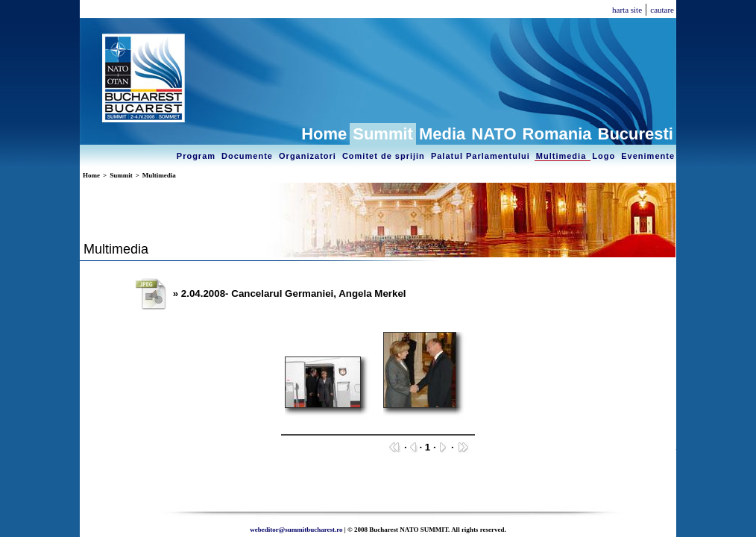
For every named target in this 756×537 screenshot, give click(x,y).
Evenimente (648, 156)
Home (324, 134)
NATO (494, 134)
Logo (605, 156)
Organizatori (309, 156)
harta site (627, 10)
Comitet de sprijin (385, 156)
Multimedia (563, 156)
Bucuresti (636, 134)
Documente (249, 156)
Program (198, 156)
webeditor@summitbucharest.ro (296, 530)
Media (442, 134)
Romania (557, 134)
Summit (383, 134)
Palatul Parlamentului (482, 156)
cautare (662, 10)
